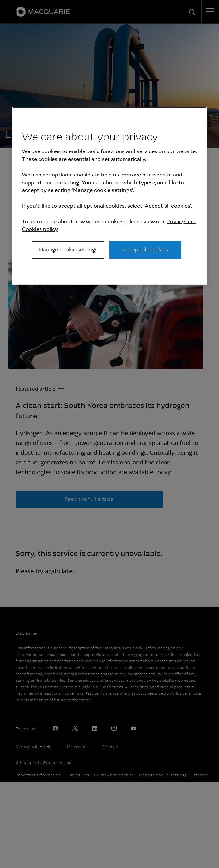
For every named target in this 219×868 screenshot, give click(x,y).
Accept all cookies (145, 250)
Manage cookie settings (68, 250)
